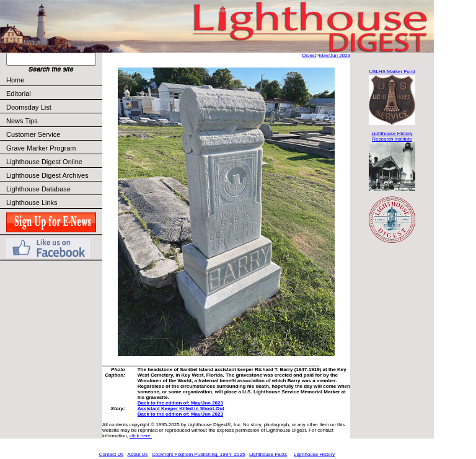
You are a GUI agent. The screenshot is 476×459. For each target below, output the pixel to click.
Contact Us (112, 454)
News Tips (22, 121)
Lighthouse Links (32, 203)
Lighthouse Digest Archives (47, 175)
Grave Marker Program (41, 148)
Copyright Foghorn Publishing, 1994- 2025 (198, 454)
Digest (309, 55)
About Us (137, 454)
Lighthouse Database (38, 189)
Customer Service (54, 134)
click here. (141, 436)
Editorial (54, 94)
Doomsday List (29, 107)
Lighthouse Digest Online (44, 162)
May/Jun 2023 (335, 55)
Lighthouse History (314, 454)
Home (15, 80)
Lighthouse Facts (268, 454)
